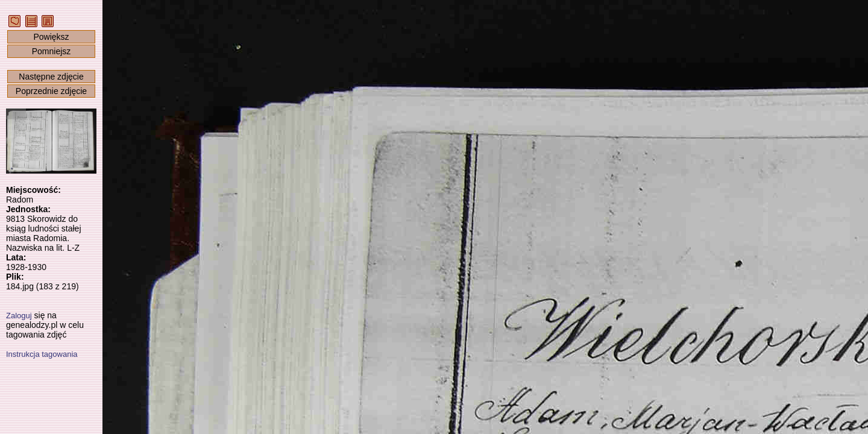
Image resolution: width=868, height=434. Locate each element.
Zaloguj (19, 316)
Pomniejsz (52, 51)
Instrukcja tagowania (42, 354)
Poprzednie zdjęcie (51, 91)
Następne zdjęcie (51, 77)
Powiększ (51, 37)
